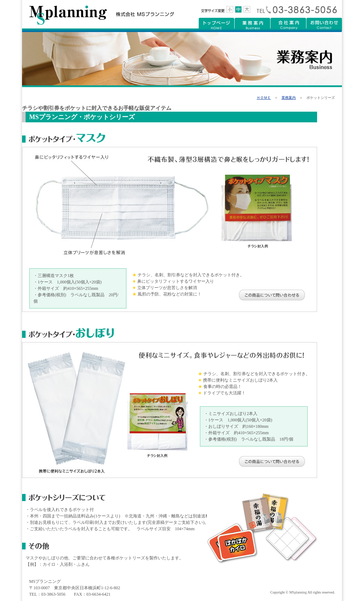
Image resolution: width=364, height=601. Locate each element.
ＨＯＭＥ (264, 98)
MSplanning (298, 592)
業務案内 (289, 98)
